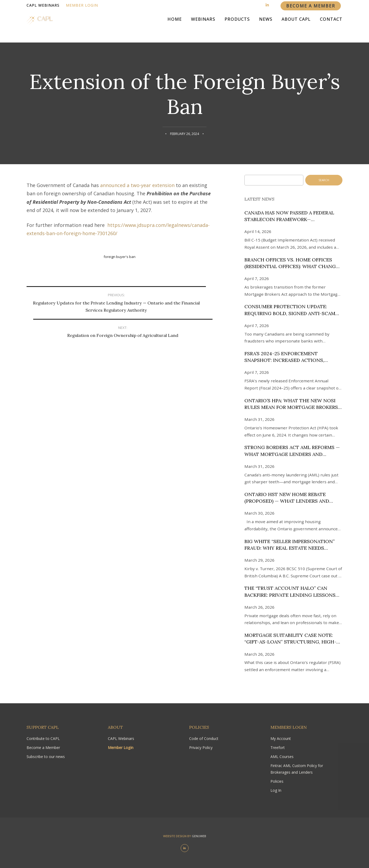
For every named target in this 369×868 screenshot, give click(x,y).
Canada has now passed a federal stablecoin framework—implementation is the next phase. (291, 216)
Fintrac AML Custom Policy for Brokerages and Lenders (297, 769)
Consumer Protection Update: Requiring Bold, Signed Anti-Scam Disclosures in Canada (290, 310)
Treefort (278, 748)
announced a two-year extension (137, 185)
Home (175, 27)
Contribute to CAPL (43, 738)
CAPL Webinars (43, 5)
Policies (277, 781)
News (266, 27)
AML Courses (282, 757)
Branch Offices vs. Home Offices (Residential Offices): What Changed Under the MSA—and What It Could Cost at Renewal (293, 263)
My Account (281, 738)
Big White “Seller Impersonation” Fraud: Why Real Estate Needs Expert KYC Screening (290, 545)
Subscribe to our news (46, 757)
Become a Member (43, 748)
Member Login (82, 5)
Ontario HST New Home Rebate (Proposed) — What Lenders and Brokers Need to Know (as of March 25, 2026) (293, 498)
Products (237, 27)
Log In (276, 790)
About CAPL (296, 27)
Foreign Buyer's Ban (120, 257)
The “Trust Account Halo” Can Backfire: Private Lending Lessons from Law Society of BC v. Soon (290, 592)
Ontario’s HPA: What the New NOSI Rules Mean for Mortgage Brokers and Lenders (291, 404)
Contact (331, 27)
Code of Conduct (204, 738)
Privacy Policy (201, 748)
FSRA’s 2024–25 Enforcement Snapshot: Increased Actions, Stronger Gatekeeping (284, 357)
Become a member (311, 6)
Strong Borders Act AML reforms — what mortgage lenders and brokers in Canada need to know (292, 451)
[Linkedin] (267, 5)
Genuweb (199, 836)
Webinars (203, 27)
